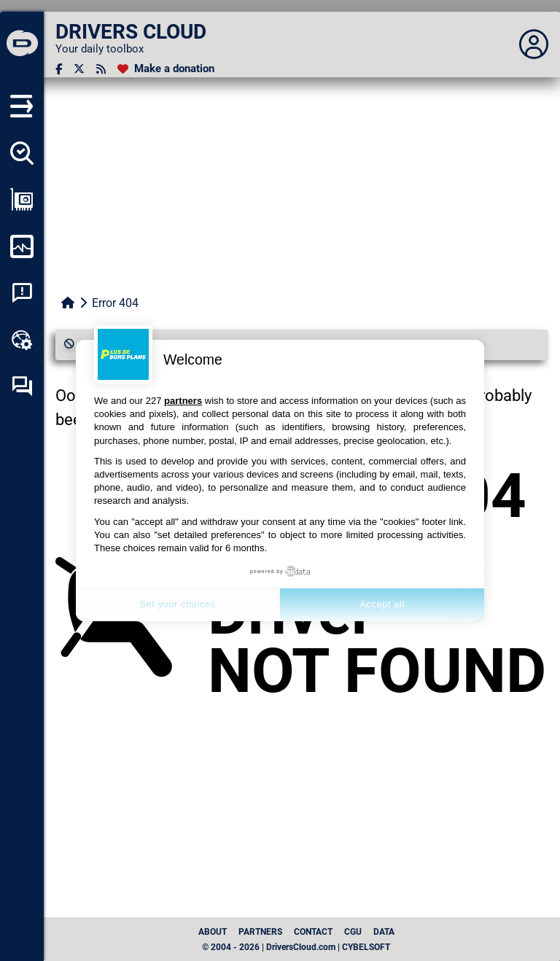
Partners (260, 932)
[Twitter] (79, 69)
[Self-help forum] (22, 386)
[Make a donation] (166, 69)
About (213, 932)
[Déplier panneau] (534, 44)
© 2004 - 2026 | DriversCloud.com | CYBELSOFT (296, 947)
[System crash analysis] (22, 293)
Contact (313, 932)
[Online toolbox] (22, 340)
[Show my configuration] (22, 200)
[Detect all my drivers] (22, 153)
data (384, 932)
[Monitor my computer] (22, 246)
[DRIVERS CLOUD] (22, 44)
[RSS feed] (101, 69)
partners (183, 401)
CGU (353, 932)
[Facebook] (59, 69)
